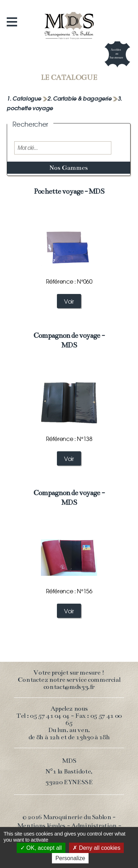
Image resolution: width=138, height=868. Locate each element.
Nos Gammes (69, 168)
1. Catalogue (25, 98)
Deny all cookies (96, 848)
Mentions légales (41, 826)
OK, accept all (41, 848)
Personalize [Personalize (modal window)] (70, 858)
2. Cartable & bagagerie (80, 98)
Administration (94, 826)
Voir (69, 301)
